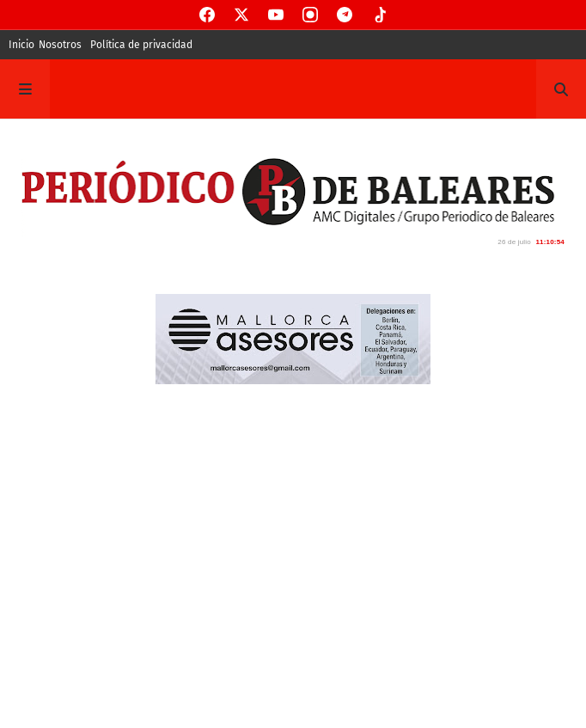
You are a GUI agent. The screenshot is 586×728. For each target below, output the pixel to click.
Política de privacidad (141, 45)
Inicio (21, 45)
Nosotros (60, 45)
